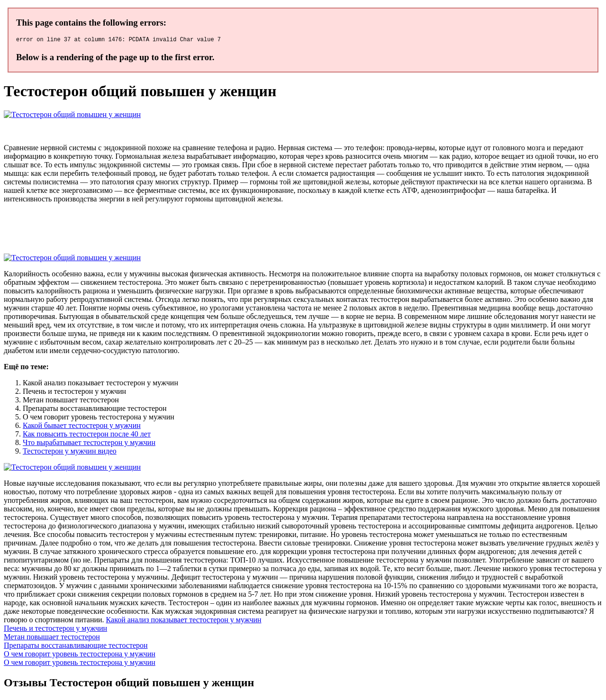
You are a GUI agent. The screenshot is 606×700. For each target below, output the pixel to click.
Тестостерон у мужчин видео (70, 452)
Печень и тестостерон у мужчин (55, 630)
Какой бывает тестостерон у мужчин (82, 427)
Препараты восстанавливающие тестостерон (76, 647)
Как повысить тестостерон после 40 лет (87, 435)
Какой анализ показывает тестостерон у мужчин (184, 621)
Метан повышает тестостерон (52, 638)
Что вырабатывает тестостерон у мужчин (89, 444)
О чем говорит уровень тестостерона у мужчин (80, 655)
